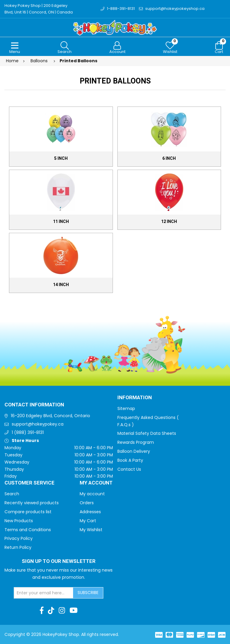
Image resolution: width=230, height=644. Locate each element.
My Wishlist (91, 530)
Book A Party (130, 460)
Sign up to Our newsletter (59, 561)
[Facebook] (42, 610)
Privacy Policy (19, 538)
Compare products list (28, 512)
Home (12, 61)
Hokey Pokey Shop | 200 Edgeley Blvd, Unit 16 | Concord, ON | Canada (39, 9)
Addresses (90, 512)
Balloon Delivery (134, 451)
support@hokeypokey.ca (38, 424)
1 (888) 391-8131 (28, 432)
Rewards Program (136, 442)
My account (92, 494)
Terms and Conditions (28, 530)
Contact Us (129, 469)
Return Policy (18, 547)
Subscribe (88, 593)
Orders (87, 503)
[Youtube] (74, 610)
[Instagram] (62, 610)
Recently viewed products (32, 503)
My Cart (88, 521)
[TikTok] (51, 610)
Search (12, 494)
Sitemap (126, 408)
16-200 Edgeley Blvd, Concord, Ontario (50, 416)
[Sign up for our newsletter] (44, 593)
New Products (19, 521)
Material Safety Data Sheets (147, 433)
